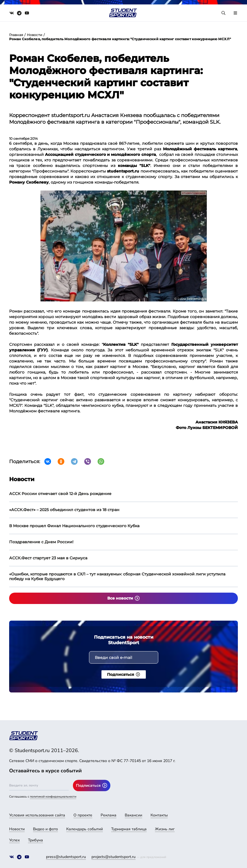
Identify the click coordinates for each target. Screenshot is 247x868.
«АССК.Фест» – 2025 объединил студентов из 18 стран (64, 510)
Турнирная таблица (129, 829)
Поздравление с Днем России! (41, 542)
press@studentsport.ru (66, 857)
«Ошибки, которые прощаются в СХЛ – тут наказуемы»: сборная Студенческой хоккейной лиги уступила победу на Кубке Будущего (117, 576)
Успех (14, 840)
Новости (35, 35)
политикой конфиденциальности (53, 797)
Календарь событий (85, 829)
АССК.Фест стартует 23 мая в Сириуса (48, 558)
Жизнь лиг (165, 829)
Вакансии (133, 815)
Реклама (109, 815)
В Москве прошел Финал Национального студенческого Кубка (74, 526)
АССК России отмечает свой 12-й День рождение (60, 494)
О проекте (83, 815)
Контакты (159, 815)
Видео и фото (45, 829)
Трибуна (35, 840)
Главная (16, 35)
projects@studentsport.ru (114, 857)
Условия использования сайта (37, 815)
